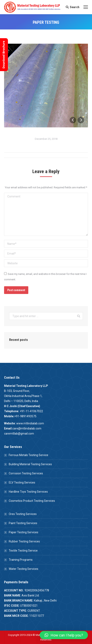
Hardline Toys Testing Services (28, 492)
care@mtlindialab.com (27, 428)
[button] (64, 635)
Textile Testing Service (23, 551)
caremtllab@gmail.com (19, 434)
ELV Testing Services (22, 482)
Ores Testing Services (23, 514)
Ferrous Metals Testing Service (28, 455)
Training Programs (21, 560)
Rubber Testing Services (24, 541)
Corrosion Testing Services (26, 473)
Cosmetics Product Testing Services (32, 501)
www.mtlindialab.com (30, 423)
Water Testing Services (24, 569)
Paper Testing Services (24, 532)
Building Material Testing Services (30, 464)
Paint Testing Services (23, 523)
